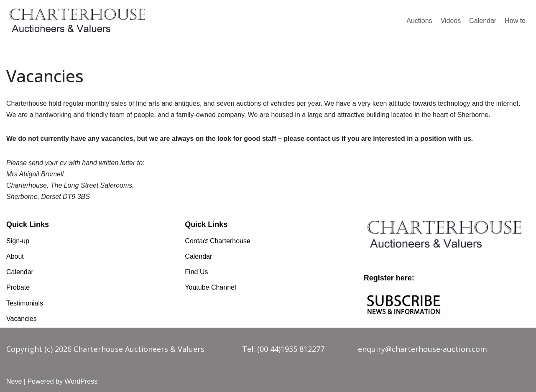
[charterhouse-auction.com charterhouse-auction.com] (79, 21)
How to (515, 21)
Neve (14, 381)
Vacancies (22, 319)
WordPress (81, 381)
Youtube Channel (210, 287)
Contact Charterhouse (218, 241)
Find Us (196, 272)
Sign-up (18, 241)
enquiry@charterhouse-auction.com (422, 349)
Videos (451, 21)
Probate (18, 287)
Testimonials (25, 303)
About (15, 256)
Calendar (483, 21)
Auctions (419, 21)
